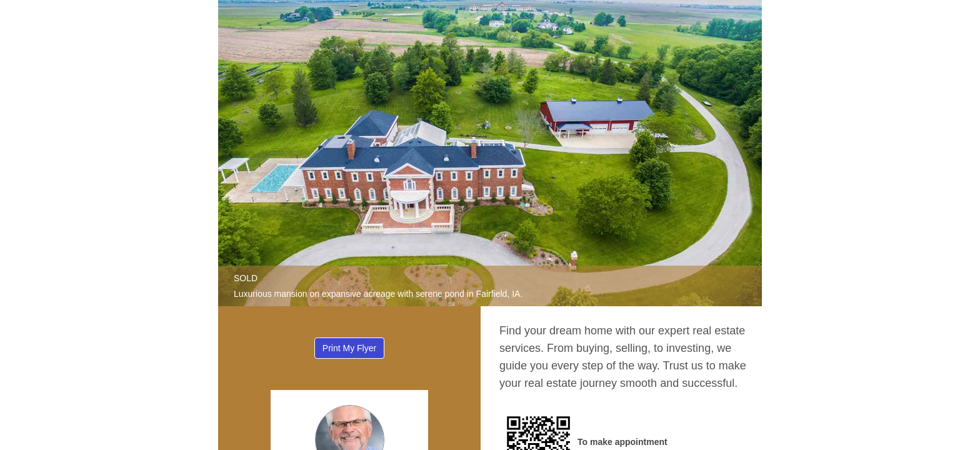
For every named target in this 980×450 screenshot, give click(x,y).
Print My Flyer (349, 348)
